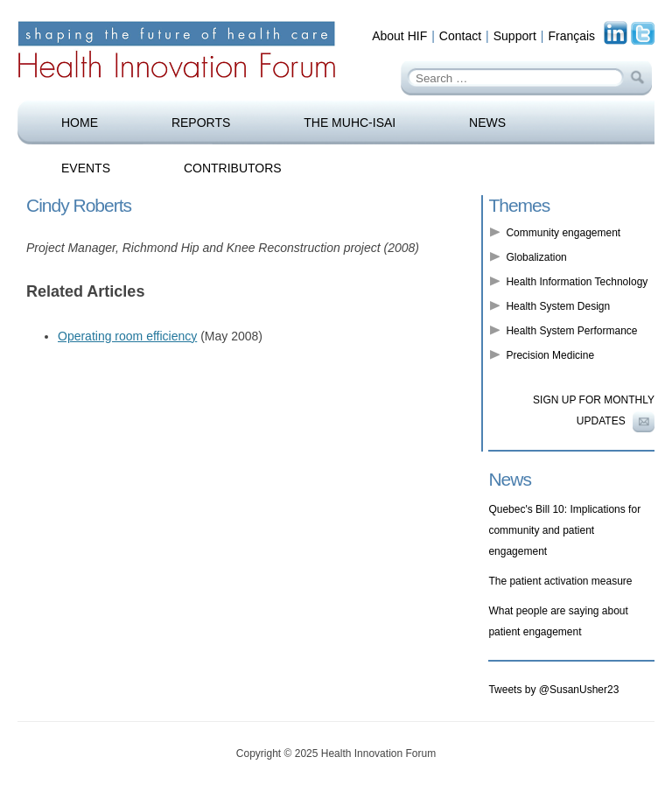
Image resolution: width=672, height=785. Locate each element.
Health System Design (558, 306)
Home (80, 123)
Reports (201, 123)
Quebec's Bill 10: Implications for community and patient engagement (564, 530)
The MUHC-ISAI (350, 123)
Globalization (536, 257)
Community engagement (563, 233)
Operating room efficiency (127, 336)
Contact (460, 36)
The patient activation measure (560, 581)
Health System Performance (571, 331)
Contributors (233, 168)
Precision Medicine (550, 355)
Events (86, 168)
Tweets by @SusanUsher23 (553, 690)
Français (571, 36)
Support (515, 36)
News (487, 123)
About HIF (399, 36)
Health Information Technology (577, 282)
